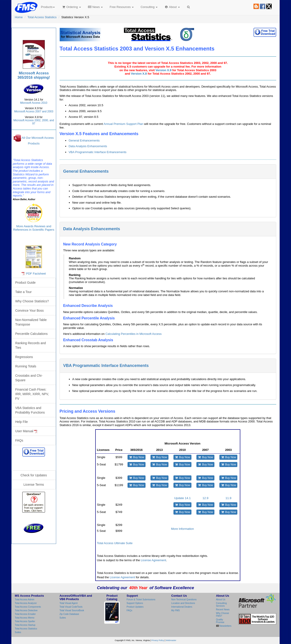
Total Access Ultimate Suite (115, 543)
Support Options (135, 603)
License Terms (34, 485)
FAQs (19, 440)
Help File (21, 422)
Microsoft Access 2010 (34, 103)
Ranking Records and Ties (31, 345)
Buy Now (137, 457)
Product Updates (135, 607)
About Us (221, 600)
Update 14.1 (182, 498)
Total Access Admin (25, 600)
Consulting (149, 7)
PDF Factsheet (36, 274)
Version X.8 (139, 74)
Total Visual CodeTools (71, 607)
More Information (182, 529)
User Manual (26, 431)
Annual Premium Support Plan (123, 124)
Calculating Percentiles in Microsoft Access (134, 334)
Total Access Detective (26, 610)
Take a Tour (23, 292)
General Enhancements (84, 140)
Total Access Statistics (42, 17)
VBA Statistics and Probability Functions (30, 410)
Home (19, 17)
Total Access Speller (25, 621)
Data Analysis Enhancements (88, 146)
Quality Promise (220, 621)
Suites (18, 632)
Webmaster (171, 640)
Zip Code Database (69, 614)
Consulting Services (221, 605)
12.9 (206, 498)
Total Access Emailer (25, 614)
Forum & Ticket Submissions (141, 600)
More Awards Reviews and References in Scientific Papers (34, 228)
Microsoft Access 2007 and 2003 (34, 111)
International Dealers (182, 607)
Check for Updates (34, 475)
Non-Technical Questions (184, 600)
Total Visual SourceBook (72, 610)
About (172, 7)
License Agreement (153, 560)
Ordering (71, 7)
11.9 (228, 498)
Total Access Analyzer (26, 603)
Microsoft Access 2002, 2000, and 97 (34, 122)
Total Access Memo (25, 618)
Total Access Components (28, 607)
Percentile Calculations (31, 334)
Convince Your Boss (29, 311)
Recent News (223, 610)
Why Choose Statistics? (32, 301)
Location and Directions (183, 603)
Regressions (24, 357)
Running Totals (26, 366)
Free (122, 7)
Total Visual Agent (69, 603)
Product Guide (25, 283)
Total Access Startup (25, 625)
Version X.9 (163, 70)
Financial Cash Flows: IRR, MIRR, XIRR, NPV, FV (32, 394)
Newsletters (225, 626)
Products (48, 7)
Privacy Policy (158, 640)
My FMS (175, 610)
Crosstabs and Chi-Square (29, 378)
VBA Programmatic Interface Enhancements (98, 152)
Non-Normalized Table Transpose (31, 322)
